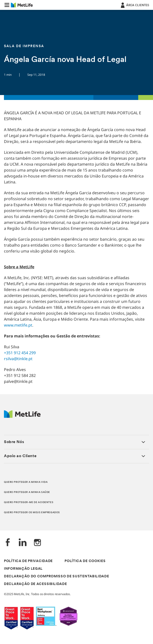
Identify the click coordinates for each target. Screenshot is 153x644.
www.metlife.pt (18, 325)
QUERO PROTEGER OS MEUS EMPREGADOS (32, 513)
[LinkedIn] (23, 543)
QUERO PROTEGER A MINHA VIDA (26, 482)
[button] (7, 5)
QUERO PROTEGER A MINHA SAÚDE (27, 492)
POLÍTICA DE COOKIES (85, 561)
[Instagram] (37, 543)
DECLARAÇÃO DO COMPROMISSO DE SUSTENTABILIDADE (57, 576)
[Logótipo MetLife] (22, 417)
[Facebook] (8, 543)
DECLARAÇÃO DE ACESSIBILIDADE (35, 584)
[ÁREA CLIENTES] (134, 5)
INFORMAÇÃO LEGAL (23, 569)
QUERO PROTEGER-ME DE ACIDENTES (29, 502)
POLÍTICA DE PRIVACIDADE (28, 561)
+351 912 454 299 (20, 353)
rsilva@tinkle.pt (18, 359)
